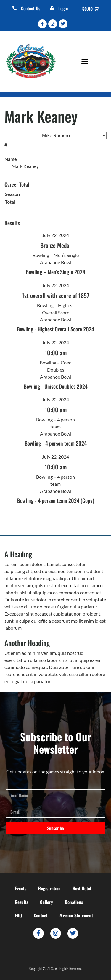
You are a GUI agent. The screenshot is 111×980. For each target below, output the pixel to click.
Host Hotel (82, 888)
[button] (85, 61)
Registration (49, 888)
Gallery (46, 902)
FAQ (18, 915)
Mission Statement (76, 915)
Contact (41, 915)
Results (21, 902)
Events (21, 888)
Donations (74, 902)
